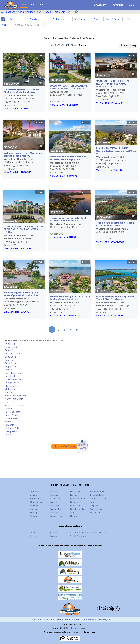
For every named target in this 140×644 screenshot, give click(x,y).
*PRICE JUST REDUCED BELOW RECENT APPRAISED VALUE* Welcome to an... (113, 84)
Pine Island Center (15, 405)
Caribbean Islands (80, 533)
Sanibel (9, 422)
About (60, 620)
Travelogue (104, 620)
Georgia (35, 513)
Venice (8, 435)
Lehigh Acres (12, 383)
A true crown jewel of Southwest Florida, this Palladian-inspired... (21, 91)
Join (132, 5)
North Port (11, 402)
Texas (93, 502)
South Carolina (98, 499)
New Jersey (76, 502)
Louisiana (55, 499)
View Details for (17, 109)
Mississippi (76, 491)
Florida (47, 12)
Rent (42, 5)
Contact (76, 620)
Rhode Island (97, 495)
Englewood (11, 367)
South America (78, 536)
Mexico (54, 536)
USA (38, 12)
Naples (8, 392)
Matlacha (10, 389)
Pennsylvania (97, 491)
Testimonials (89, 620)
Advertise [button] (118, 5)
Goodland (10, 376)
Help (67, 620)
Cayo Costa (11, 363)
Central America (99, 533)
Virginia (94, 506)
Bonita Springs (13, 354)
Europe (34, 536)
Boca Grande (12, 347)
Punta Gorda (11, 415)
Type (130, 19)
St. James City (12, 428)
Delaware (35, 506)
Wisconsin (96, 513)
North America (26, 12)
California (36, 499)
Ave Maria (10, 344)
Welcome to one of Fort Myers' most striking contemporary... (24, 154)
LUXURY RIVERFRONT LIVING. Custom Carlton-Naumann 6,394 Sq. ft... (116, 151)
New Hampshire (79, 499)
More (5, 25)
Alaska (34, 495)
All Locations (8, 12)
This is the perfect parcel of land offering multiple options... (68, 219)
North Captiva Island (16, 396)
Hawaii (34, 516)
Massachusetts (58, 509)
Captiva (9, 360)
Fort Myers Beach (14, 373)
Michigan (55, 513)
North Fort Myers (14, 399)
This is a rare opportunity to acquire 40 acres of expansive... (116, 224)
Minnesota (56, 516)
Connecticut (37, 502)
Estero (8, 370)
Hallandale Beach (14, 379)
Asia (33, 533)
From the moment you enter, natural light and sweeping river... (70, 298)
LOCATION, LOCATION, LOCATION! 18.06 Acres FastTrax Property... (68, 87)
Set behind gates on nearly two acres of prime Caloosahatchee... (22, 294)
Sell (33, 5)
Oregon (74, 516)
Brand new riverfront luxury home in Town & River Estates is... (116, 298)
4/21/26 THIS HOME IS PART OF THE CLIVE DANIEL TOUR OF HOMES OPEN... (24, 229)
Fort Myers (59, 12)
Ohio (73, 513)
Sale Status (80, 19)
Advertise (49, 620)
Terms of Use (89, 632)
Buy (24, 5)
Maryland (55, 506)
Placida (9, 409)
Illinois (54, 491)
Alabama (35, 491)
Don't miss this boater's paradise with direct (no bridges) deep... (68, 158)
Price (96, 19)
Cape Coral (11, 357)
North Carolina (78, 509)
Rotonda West (12, 418)
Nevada (74, 495)
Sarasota (9, 425)
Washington (97, 509)
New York (75, 506)
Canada (54, 533)
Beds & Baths (113, 19)
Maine (54, 502)
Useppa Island (12, 431)
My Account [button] (100, 5)
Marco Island (12, 386)
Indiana (54, 495)
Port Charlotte (12, 412)
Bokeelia (9, 350)
